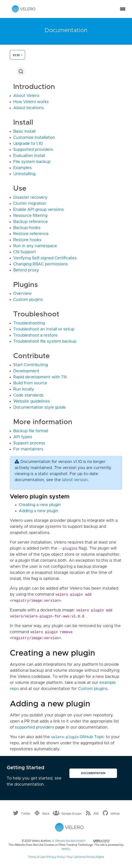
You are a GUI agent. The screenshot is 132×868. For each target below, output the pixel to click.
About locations (29, 108)
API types (23, 437)
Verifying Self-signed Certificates (45, 258)
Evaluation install (29, 156)
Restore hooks (27, 240)
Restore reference (31, 234)
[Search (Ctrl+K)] (21, 71)
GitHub (115, 813)
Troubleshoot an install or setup (44, 329)
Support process (29, 443)
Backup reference (31, 222)
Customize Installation (34, 138)
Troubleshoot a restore (35, 335)
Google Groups (71, 813)
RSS (96, 813)
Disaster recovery (30, 198)
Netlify (66, 849)
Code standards (28, 395)
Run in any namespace (35, 246)
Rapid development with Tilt (40, 377)
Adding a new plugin (39, 511)
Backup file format (31, 431)
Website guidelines (32, 401)
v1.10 (16, 55)
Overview (22, 294)
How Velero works (31, 102)
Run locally (24, 389)
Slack (46, 813)
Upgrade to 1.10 (28, 144)
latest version (75, 480)
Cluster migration (30, 204)
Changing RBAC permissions (41, 264)
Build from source (30, 383)
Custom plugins (28, 300)
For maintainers (28, 449)
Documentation (93, 773)
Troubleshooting (29, 323)
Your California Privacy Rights (86, 857)
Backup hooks (27, 228)
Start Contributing (31, 365)
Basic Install (24, 132)
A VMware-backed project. (81, 841)
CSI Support (25, 252)
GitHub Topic (78, 737)
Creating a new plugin (40, 505)
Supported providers (33, 150)
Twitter (26, 813)
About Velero (26, 96)
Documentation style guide (40, 408)
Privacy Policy (56, 857)
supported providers (34, 727)
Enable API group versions (38, 210)
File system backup (32, 162)
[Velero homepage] (24, 9)
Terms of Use (36, 857)
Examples (22, 168)
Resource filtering (30, 216)
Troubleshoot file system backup (45, 341)
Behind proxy (26, 270)
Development (26, 371)
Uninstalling (24, 174)
